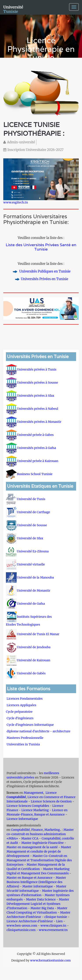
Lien (59, 921)
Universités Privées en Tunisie (44, 279)
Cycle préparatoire (20, 712)
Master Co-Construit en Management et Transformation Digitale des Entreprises (39, 860)
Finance (37, 830)
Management (34, 793)
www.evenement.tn (53, 930)
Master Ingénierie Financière (42, 843)
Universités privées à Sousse (32, 383)
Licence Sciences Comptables (28, 806)
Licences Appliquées (21, 705)
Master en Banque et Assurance (30, 878)
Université (13, 9)
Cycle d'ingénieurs (20, 718)
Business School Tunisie (29, 474)
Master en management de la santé (32, 847)
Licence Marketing (35, 810)
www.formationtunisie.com (51, 960)
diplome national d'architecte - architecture (38, 731)
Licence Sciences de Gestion (51, 801)
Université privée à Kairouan (32, 461)
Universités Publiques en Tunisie (45, 271)
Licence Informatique (22, 819)
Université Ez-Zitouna (27, 551)
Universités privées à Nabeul (32, 409)
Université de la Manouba (30, 577)
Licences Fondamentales (25, 699)
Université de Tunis (26, 499)
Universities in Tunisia (23, 744)
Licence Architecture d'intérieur (30, 921)
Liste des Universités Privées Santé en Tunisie (41, 247)
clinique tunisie (56, 917)
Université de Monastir (28, 591)
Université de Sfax (24, 538)
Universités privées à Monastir (34, 422)
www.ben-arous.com (22, 926)
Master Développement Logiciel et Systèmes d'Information (38, 904)
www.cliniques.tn (53, 926)
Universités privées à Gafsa (31, 448)
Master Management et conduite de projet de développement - (39, 851)
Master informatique (38, 886)
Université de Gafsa (25, 604)
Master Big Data (42, 908)
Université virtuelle (26, 564)
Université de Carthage (28, 512)
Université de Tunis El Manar (33, 634)
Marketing (52, 830)
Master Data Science (41, 899)
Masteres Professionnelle (25, 738)
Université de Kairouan (28, 660)
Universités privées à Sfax (30, 396)
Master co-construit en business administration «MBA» (40, 834)
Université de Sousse (26, 525)
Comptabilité (20, 830)
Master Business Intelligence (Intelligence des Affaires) (36, 882)
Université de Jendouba (29, 647)
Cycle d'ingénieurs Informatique (30, 725)
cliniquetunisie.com (21, 930)
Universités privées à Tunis (31, 369)
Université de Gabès (26, 673)
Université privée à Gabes (30, 435)
